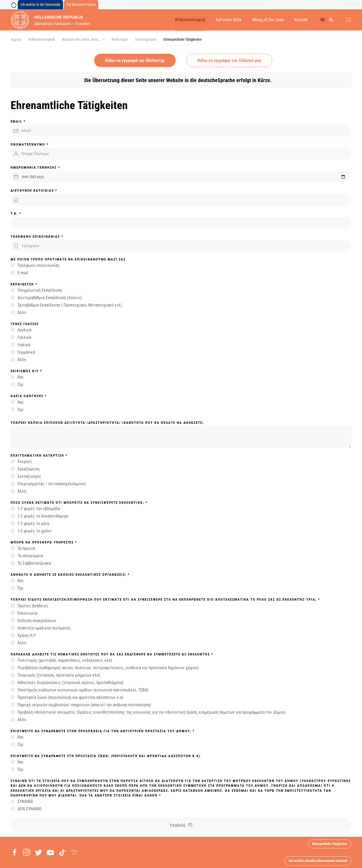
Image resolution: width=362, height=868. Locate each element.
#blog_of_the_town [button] (268, 20)
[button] (349, 20)
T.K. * (16, 213)
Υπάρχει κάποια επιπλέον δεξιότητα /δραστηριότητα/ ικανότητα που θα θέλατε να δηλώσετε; (107, 423)
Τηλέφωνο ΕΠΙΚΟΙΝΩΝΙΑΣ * (37, 237)
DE (323, 20)
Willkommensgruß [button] (190, 20)
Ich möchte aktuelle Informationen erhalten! (318, 861)
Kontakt (301, 20)
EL (331, 20)
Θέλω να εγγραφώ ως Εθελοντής (135, 60)
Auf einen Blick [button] (229, 20)
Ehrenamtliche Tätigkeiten (330, 844)
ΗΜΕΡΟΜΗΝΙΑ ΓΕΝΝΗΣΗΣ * (35, 167)
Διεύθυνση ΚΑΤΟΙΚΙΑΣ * (34, 190)
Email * (18, 121)
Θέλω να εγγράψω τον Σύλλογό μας (229, 60)
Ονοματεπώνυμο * (30, 144)
